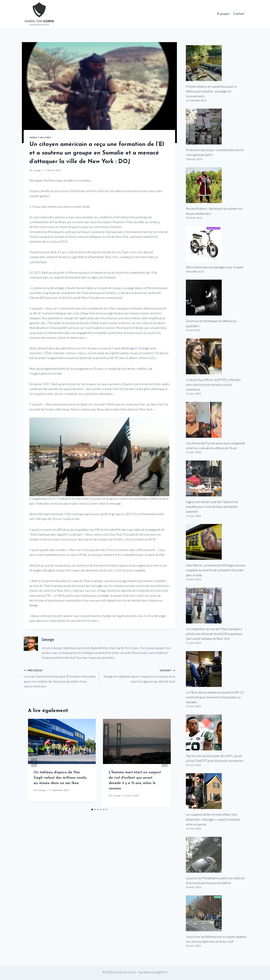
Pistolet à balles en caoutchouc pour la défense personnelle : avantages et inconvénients (211, 91)
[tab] (92, 810)
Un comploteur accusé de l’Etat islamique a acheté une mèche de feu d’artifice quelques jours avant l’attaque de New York (214, 634)
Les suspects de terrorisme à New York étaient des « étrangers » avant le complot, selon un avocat (213, 819)
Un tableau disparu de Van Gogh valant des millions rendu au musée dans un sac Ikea (60, 778)
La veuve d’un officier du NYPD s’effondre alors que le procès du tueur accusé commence (213, 385)
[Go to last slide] (34, 763)
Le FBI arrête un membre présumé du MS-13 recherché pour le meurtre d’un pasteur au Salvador (215, 697)
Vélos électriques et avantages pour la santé (215, 267)
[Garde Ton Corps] (40, 14)
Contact (239, 14)
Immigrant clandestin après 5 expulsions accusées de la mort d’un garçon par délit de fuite (139, 676)
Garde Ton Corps (40, 137)
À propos (223, 14)
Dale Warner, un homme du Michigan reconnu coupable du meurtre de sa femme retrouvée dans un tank (216, 570)
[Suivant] (165, 763)
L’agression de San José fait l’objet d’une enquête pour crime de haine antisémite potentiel (212, 507)
